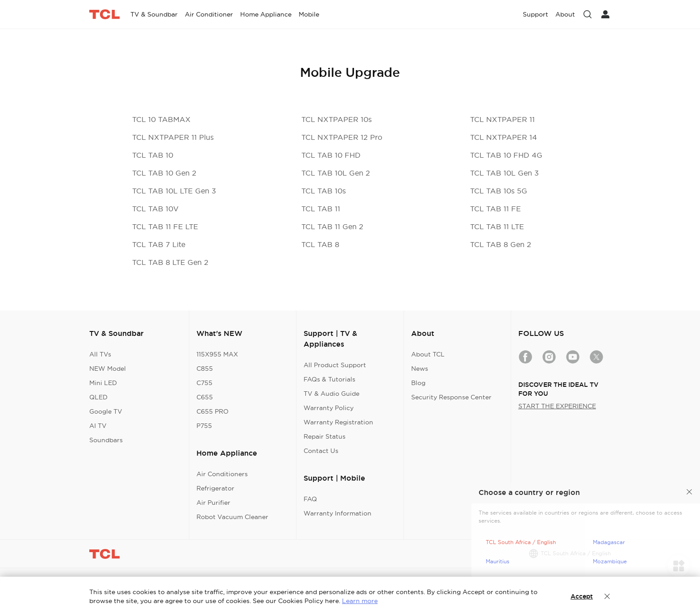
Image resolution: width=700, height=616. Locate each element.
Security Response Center (451, 397)
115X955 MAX (217, 354)
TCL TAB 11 (321, 209)
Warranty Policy (329, 408)
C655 (205, 397)
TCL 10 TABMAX (161, 119)
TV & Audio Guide (331, 394)
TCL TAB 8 (320, 244)
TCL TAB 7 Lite (159, 244)
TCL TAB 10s (324, 191)
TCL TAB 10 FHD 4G (506, 155)
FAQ (310, 499)
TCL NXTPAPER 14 (504, 137)
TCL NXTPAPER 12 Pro (342, 137)
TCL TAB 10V (155, 209)
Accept (582, 596)
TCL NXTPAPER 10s (337, 119)
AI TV (98, 426)
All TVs (100, 354)
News (420, 369)
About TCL (428, 354)
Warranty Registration (338, 422)
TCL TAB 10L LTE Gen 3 (174, 191)
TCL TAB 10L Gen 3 (504, 173)
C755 (204, 383)
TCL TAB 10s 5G (499, 191)
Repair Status (325, 436)
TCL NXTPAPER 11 (502, 119)
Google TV (106, 411)
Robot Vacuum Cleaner (232, 517)
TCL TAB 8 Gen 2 (501, 244)
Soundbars (106, 440)
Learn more (360, 601)
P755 (204, 426)
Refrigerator (215, 488)
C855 (205, 369)
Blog (418, 383)
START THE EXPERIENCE (557, 406)
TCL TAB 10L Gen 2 (336, 173)
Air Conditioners (222, 474)
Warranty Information (337, 513)
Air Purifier (213, 503)
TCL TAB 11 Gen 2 (332, 226)
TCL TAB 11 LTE (497, 226)
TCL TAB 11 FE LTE (165, 226)
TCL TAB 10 (153, 155)
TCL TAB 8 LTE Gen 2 (170, 262)
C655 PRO (212, 411)
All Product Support (335, 365)
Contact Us (321, 451)
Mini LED (103, 383)
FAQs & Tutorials (329, 379)
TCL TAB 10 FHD (331, 155)
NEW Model (108, 369)
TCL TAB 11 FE (496, 209)
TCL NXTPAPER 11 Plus (173, 137)
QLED (98, 397)
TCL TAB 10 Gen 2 (164, 173)
